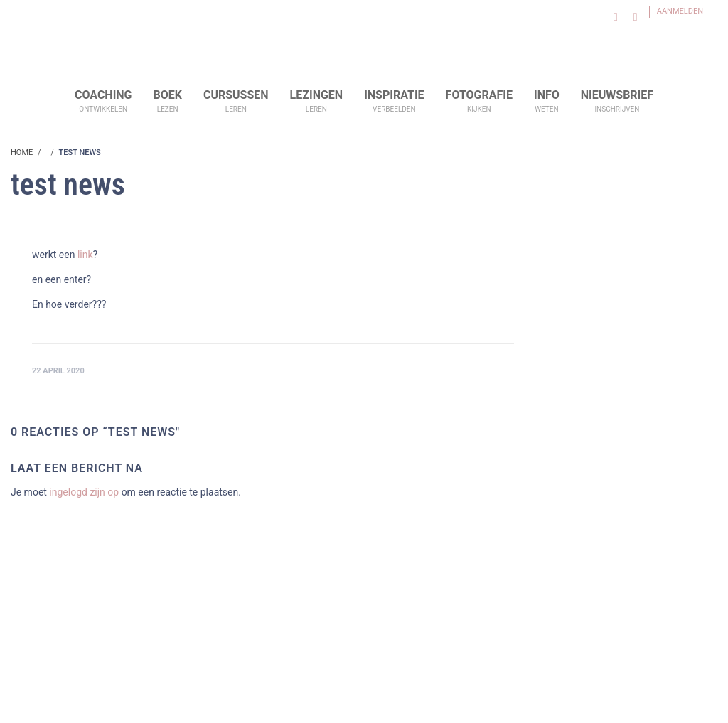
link (85, 255)
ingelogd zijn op (84, 492)
